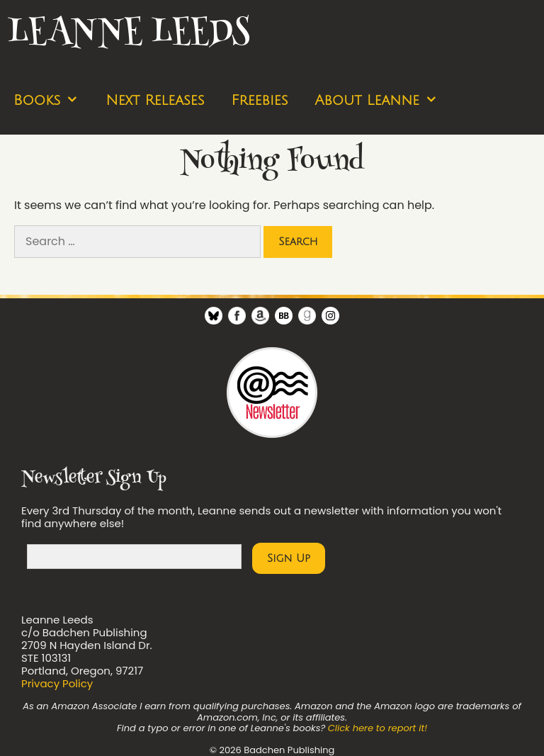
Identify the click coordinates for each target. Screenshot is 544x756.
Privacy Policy (57, 683)
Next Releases (155, 101)
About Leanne (383, 101)
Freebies (259, 101)
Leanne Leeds (128, 34)
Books (53, 101)
